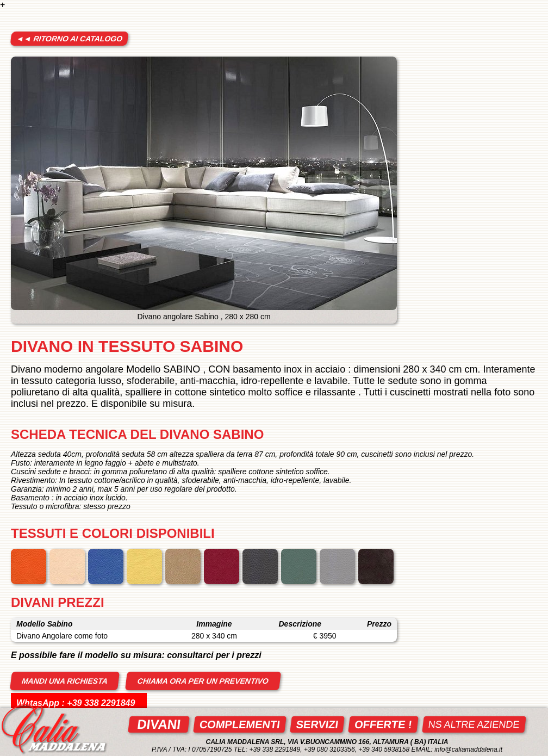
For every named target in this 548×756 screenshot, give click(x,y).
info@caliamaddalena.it (468, 749)
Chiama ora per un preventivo (203, 681)
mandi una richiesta (65, 681)
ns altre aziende (474, 724)
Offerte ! (383, 724)
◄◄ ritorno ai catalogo (69, 39)
